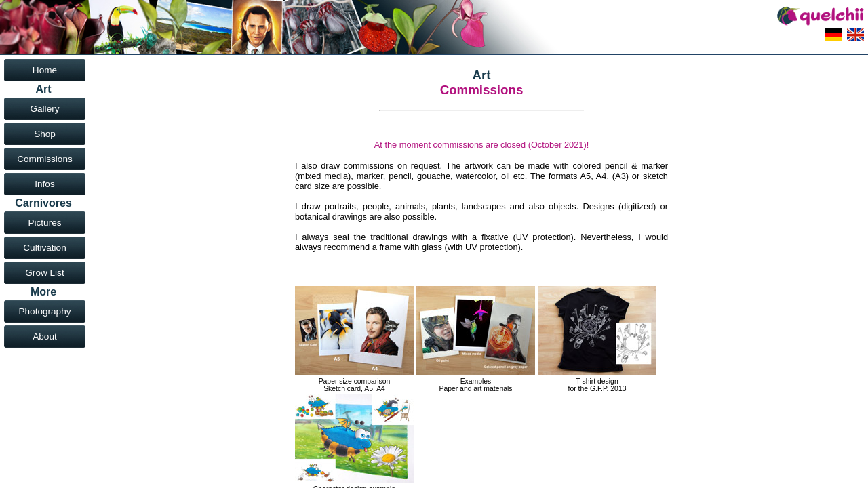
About (45, 337)
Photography (44, 311)
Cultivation (44, 248)
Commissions (45, 159)
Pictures (44, 223)
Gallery (44, 109)
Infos (44, 184)
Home (45, 70)
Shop (45, 134)
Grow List (44, 273)
